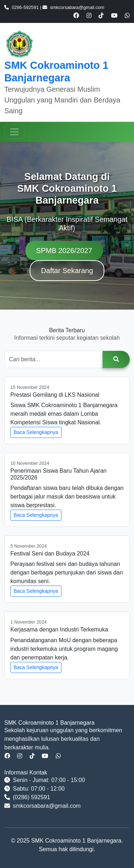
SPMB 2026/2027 (64, 251)
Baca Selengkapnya (36, 432)
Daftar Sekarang (67, 271)
